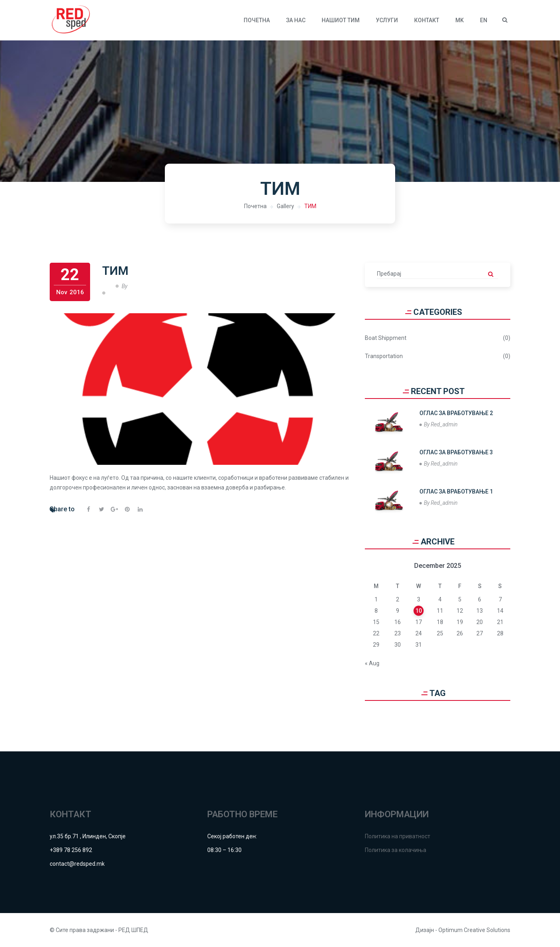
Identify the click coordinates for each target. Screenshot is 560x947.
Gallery (285, 206)
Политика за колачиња (396, 850)
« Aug (372, 663)
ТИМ (310, 206)
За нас (296, 20)
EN (484, 20)
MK (460, 20)
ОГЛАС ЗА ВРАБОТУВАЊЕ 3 (456, 452)
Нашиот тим (341, 20)
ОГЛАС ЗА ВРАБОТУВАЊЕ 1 (456, 491)
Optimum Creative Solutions (474, 930)
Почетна (257, 20)
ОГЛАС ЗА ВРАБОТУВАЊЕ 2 (456, 413)
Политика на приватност (398, 836)
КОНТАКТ (427, 20)
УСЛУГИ (387, 20)
